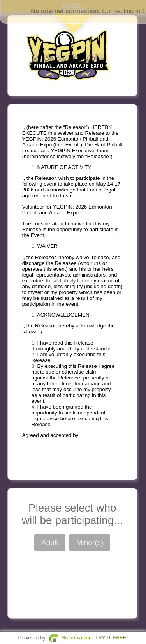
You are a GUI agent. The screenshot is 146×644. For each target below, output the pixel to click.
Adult (50, 542)
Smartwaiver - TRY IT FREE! (95, 638)
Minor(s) (90, 542)
